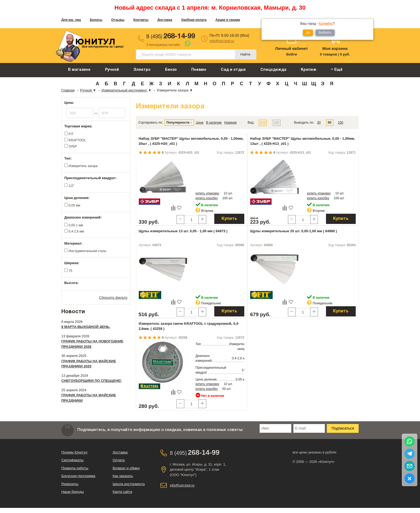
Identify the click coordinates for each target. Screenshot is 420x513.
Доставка (165, 20)
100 (340, 123)
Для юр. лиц (71, 20)
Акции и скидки (228, 20)
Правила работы (75, 468)
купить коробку (207, 198)
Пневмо (199, 70)
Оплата (119, 460)
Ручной (112, 70)
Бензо (171, 70)
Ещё (337, 70)
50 (330, 123)
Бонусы (96, 20)
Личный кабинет (292, 48)
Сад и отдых (233, 70)
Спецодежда (273, 70)
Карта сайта (122, 492)
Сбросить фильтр (113, 298)
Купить (229, 219)
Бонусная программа (78, 476)
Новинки (230, 123)
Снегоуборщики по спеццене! (91, 381)
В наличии (214, 123)
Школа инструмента (129, 484)
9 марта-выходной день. (86, 327)
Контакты (141, 20)
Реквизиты (70, 484)
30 (319, 123)
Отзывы (118, 20)
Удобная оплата (194, 20)
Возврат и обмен (126, 468)
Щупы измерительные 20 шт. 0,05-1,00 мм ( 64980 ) (294, 231)
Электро (142, 70)
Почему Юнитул (74, 452)
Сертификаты (72, 460)
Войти (292, 54)
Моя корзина (335, 48)
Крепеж (309, 70)
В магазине (79, 70)
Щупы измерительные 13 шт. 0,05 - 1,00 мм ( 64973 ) (183, 231)
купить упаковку (207, 193)
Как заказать (123, 476)
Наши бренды (73, 492)
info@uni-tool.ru (222, 41)
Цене (200, 123)
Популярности (178, 123)
